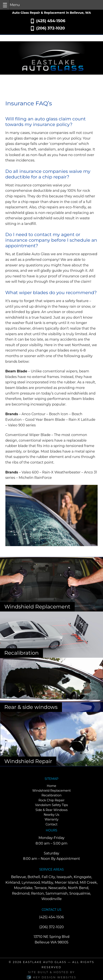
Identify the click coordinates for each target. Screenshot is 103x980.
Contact (51, 824)
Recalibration (51, 795)
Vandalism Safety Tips (52, 805)
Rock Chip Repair (51, 800)
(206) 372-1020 (50, 28)
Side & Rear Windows (51, 810)
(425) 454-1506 (51, 21)
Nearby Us (52, 815)
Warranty (51, 819)
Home (51, 786)
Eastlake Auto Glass (45, 962)
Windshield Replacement (51, 791)
